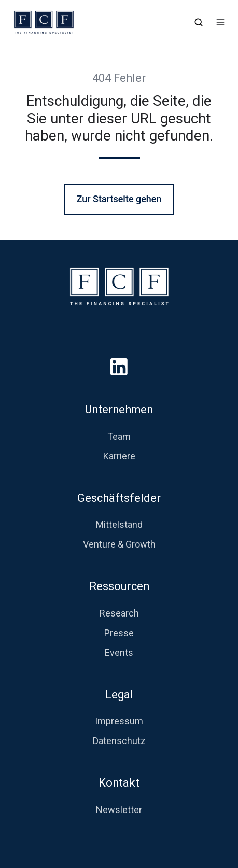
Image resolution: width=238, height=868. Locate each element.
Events (119, 653)
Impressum (119, 721)
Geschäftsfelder (119, 498)
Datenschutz (119, 741)
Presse (119, 633)
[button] (199, 22)
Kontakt (119, 783)
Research (119, 613)
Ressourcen (119, 586)
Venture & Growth (119, 544)
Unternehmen (119, 409)
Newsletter (119, 810)
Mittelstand (119, 524)
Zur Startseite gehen (119, 199)
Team (119, 436)
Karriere (119, 456)
